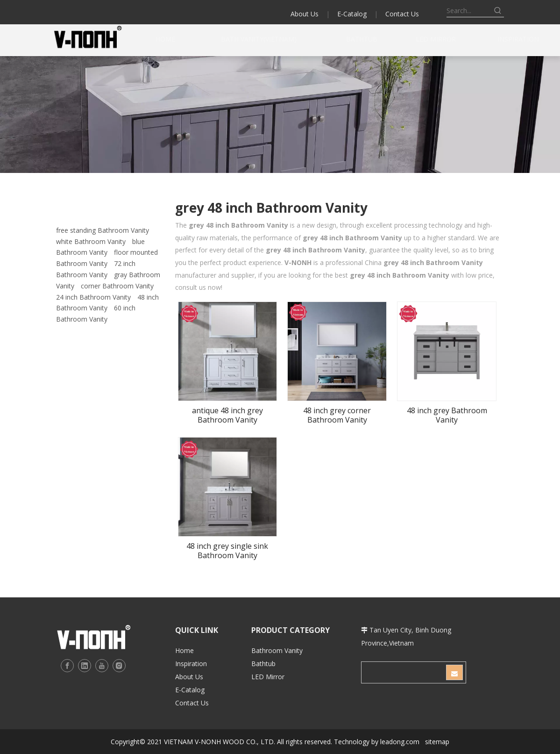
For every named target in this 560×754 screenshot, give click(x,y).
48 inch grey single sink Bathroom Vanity (227, 551)
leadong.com (400, 742)
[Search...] (469, 11)
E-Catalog (352, 14)
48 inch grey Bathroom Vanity (447, 415)
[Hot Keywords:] (498, 11)
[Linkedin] (85, 666)
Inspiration (191, 664)
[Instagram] (119, 666)
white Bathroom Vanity (91, 241)
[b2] (280, 115)
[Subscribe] (454, 672)
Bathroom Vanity (277, 650)
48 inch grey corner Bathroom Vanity (337, 415)
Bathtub (263, 664)
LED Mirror (268, 677)
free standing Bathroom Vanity (103, 230)
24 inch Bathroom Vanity (93, 297)
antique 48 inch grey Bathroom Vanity (227, 415)
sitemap (437, 742)
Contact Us (402, 14)
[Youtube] (102, 666)
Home (184, 650)
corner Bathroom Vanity (117, 286)
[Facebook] (67, 666)
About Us (305, 14)
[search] (403, 672)
